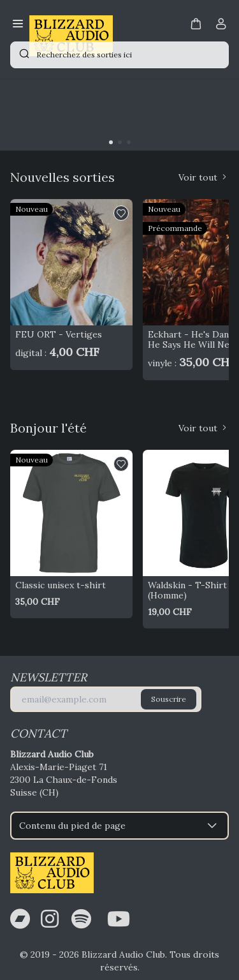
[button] (196, 23)
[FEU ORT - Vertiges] (71, 262)
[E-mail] (106, 699)
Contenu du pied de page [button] (119, 826)
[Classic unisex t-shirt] (71, 513)
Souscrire (169, 699)
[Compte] (221, 26)
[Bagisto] (71, 25)
